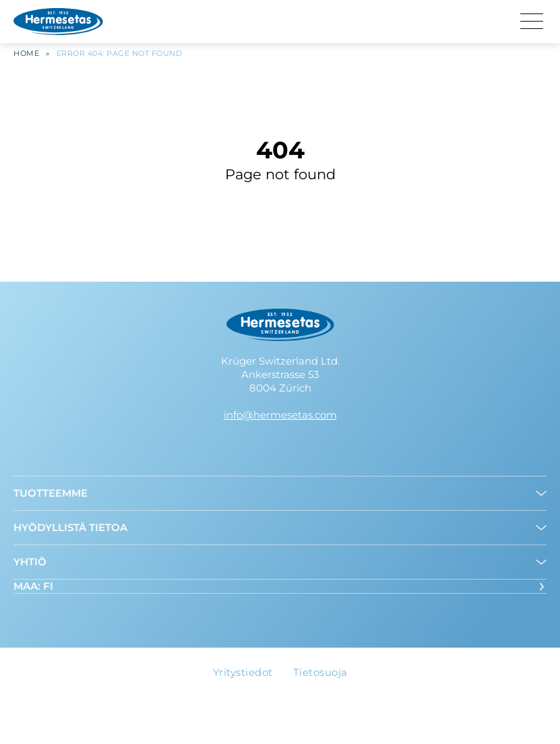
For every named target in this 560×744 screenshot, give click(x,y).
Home (26, 57)
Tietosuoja (320, 672)
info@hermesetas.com (280, 415)
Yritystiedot (243, 672)
